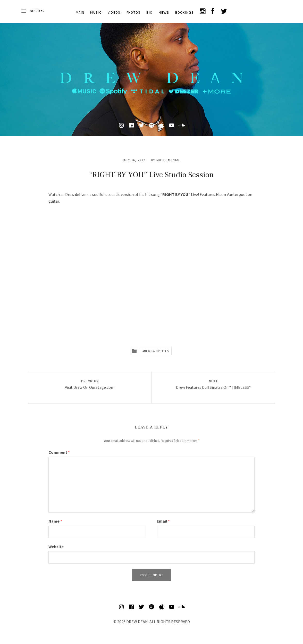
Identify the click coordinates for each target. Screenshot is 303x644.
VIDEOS (114, 13)
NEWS (164, 13)
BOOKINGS (184, 13)
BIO (149, 13)
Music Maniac (169, 160)
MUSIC (96, 13)
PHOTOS (134, 13)
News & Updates (156, 351)
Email (163, 521)
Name (55, 521)
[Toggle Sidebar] (33, 11)
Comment (59, 452)
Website (56, 547)
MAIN (80, 13)
